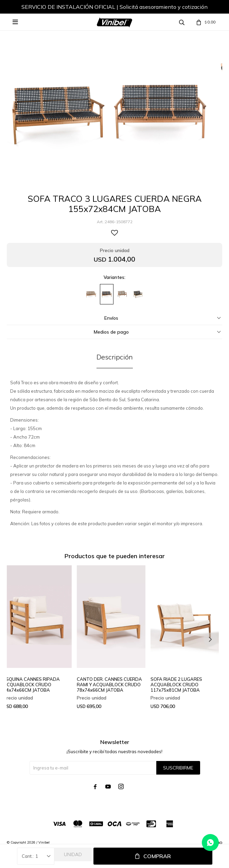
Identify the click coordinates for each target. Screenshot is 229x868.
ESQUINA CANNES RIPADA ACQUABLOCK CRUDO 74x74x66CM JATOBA (32, 685)
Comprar (157, 856)
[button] (210, 639)
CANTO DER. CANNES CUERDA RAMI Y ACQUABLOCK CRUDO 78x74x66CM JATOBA (109, 685)
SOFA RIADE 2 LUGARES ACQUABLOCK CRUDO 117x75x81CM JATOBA (176, 685)
